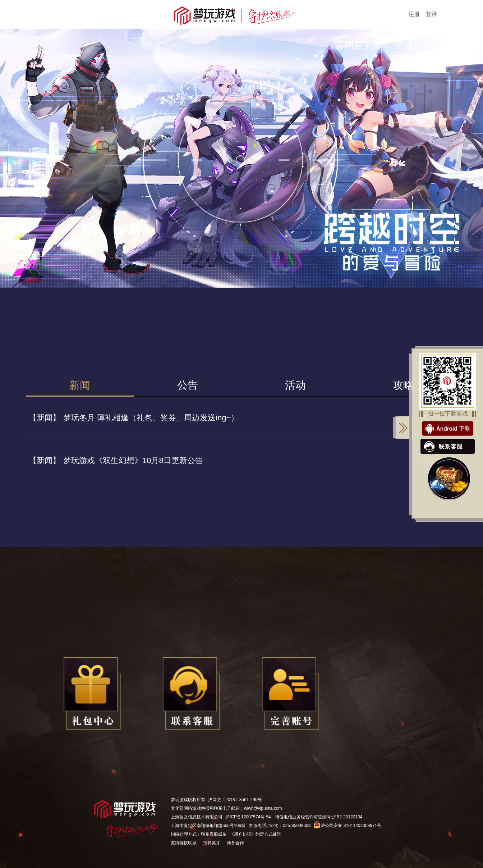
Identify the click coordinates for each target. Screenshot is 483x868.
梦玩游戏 (179, 800)
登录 (431, 14)
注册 (414, 14)
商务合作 (235, 843)
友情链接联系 (184, 843)
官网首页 (354, 45)
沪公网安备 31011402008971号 (347, 826)
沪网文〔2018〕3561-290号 (235, 800)
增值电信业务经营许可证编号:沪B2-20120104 (319, 817)
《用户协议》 (243, 834)
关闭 (401, 428)
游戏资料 (413, 45)
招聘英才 (212, 843)
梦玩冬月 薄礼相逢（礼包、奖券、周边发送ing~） (132, 418)
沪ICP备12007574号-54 (248, 817)
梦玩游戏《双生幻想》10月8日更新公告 (114, 460)
